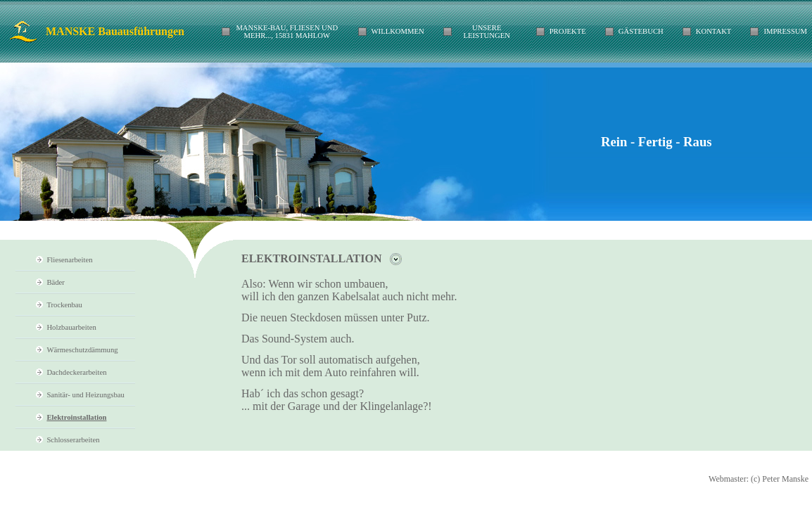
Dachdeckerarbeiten (76, 372)
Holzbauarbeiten (71, 327)
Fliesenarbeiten (69, 260)
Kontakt (714, 31)
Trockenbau (64, 305)
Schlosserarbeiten (73, 440)
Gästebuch (641, 31)
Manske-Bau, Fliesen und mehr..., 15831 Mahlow (287, 32)
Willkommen (398, 31)
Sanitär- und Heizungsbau (85, 395)
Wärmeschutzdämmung (82, 350)
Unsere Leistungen (487, 32)
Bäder (55, 282)
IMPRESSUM (785, 31)
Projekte (568, 31)
